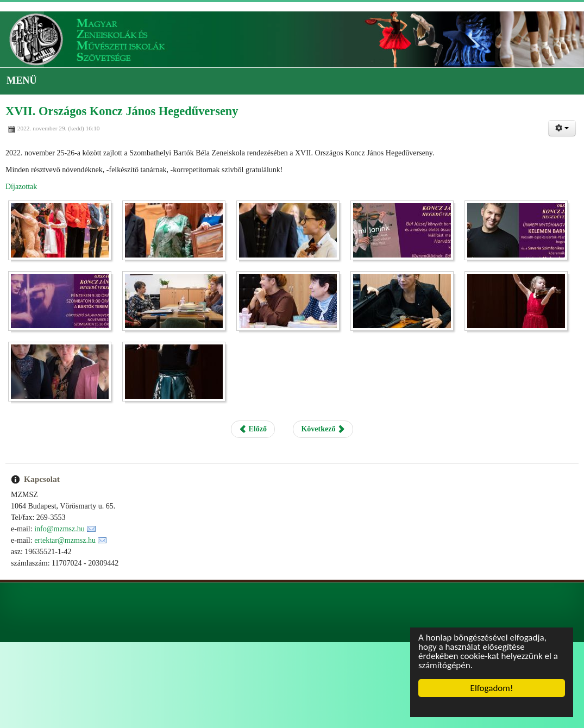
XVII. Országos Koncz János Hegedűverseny (122, 111)
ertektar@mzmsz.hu (65, 540)
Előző (253, 429)
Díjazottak (21, 187)
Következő (323, 429)
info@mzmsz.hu (59, 529)
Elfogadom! (492, 688)
